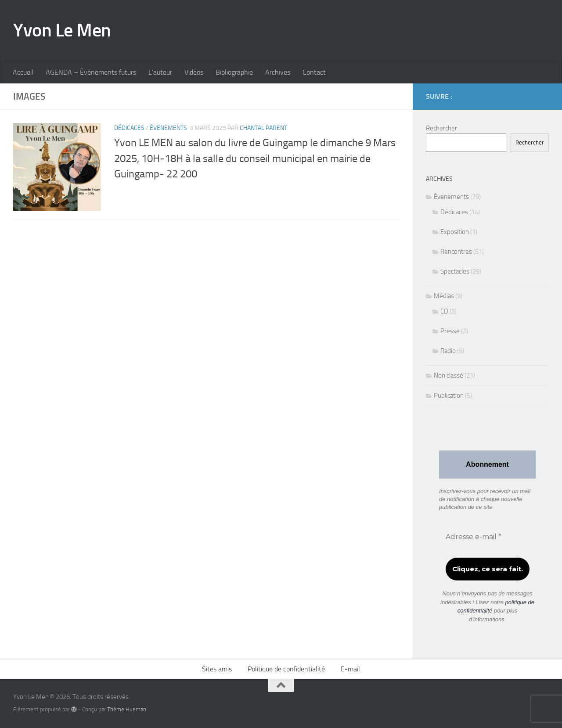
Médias (444, 296)
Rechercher (441, 128)
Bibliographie (234, 72)
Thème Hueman (127, 709)
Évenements (168, 128)
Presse (450, 331)
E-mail (350, 669)
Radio (448, 351)
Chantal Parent (263, 128)
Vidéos (194, 72)
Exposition (455, 232)
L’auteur (160, 72)
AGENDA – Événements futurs (91, 72)
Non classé (449, 375)
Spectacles (455, 271)
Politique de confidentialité (286, 669)
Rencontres (456, 252)
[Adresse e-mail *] (487, 537)
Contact (314, 72)
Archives (278, 72)
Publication (449, 396)
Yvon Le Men (62, 30)
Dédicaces (129, 128)
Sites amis (217, 669)
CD (444, 311)
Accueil (23, 72)
